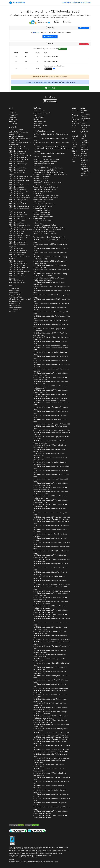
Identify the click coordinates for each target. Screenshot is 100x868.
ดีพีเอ (73, 153)
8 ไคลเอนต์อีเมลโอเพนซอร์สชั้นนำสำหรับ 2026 (50, 254)
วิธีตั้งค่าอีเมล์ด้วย (18, 147)
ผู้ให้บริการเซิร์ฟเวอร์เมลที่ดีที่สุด (43, 166)
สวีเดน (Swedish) (85, 166)
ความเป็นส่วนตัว (75, 3)
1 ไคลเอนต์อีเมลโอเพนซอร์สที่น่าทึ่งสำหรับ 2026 (51, 321)
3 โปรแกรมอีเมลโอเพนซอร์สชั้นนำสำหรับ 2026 (51, 480)
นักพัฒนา (37, 108)
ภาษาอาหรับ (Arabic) (84, 112)
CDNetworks (36, 33)
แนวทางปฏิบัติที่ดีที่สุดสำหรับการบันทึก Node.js (48, 168)
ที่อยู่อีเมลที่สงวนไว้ (15, 301)
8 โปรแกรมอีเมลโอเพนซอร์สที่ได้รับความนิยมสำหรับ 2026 (51, 338)
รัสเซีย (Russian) (85, 161)
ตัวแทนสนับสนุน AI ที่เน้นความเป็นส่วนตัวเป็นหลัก (49, 172)
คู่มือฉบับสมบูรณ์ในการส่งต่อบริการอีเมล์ (46, 196)
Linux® (13, 117)
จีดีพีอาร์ (74, 151)
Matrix (75, 121)
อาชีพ (73, 162)
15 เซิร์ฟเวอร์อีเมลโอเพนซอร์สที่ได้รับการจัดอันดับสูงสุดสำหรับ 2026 (50, 258)
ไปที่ (84, 28)
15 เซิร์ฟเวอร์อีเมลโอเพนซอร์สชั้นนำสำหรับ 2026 (51, 249)
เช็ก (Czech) (84, 116)
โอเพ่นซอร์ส (37, 128)
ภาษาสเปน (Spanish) (83, 164)
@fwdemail (75, 118)
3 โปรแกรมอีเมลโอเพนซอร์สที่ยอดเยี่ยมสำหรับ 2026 (52, 747)
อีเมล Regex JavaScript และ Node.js (45, 189)
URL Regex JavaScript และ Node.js (44, 232)
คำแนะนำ (13, 127)
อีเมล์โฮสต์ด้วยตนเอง (40, 121)
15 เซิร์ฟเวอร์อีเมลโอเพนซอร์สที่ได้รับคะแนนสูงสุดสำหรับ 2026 (51, 726)
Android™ (13, 115)
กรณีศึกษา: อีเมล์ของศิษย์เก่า (42, 176)
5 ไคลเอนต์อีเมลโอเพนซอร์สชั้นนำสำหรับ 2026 (51, 288)
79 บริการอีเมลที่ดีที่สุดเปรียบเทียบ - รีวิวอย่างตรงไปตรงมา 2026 (51, 135)
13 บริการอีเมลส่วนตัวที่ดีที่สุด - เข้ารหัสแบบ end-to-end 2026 (51, 139)
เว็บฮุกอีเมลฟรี (38, 119)
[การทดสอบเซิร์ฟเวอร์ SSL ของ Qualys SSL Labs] (16, 825)
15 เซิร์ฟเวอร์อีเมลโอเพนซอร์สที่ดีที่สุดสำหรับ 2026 (51, 241)
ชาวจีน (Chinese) (85, 114)
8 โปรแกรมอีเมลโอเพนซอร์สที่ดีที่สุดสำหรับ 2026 (52, 800)
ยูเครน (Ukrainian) (85, 172)
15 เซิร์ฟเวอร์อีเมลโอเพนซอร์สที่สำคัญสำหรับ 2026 (50, 343)
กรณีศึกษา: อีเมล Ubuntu (41, 179)
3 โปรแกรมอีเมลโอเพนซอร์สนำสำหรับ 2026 (50, 401)
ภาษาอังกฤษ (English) (84, 123)
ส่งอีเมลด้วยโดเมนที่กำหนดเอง (19, 132)
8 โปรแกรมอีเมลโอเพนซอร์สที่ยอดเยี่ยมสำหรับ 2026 (50, 417)
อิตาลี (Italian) (84, 146)
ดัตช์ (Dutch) (84, 120)
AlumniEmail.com (15, 303)
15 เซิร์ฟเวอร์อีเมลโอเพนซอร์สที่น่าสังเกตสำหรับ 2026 (50, 309)
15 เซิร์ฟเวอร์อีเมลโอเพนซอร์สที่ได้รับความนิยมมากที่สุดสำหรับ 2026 (51, 383)
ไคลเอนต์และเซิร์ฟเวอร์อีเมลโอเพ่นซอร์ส (49, 237)
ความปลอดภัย (74, 142)
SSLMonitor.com (14, 312)
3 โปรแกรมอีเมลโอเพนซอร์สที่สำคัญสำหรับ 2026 (52, 346)
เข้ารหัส (48, 69)
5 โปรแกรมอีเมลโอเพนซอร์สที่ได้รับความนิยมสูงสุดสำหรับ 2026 (51, 561)
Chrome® (13, 121)
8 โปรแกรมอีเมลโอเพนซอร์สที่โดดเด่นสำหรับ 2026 (51, 408)
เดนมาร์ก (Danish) (85, 118)
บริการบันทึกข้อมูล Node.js (42, 212)
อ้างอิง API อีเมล (38, 117)
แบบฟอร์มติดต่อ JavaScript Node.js (44, 204)
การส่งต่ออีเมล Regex (40, 126)
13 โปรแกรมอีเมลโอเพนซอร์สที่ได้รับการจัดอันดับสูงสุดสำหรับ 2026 (50, 395)
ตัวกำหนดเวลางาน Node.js (42, 210)
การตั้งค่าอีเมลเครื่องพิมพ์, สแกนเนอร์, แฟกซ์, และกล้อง (20, 139)
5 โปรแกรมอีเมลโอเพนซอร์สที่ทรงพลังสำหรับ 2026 (51, 689)
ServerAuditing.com (15, 308)
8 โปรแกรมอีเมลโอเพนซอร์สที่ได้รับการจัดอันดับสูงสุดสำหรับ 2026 (50, 379)
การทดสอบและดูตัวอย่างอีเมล (43, 191)
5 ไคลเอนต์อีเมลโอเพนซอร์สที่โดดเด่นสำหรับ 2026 (51, 296)
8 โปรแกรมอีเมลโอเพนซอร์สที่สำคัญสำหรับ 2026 (50, 569)
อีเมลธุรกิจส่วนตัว (15, 289)
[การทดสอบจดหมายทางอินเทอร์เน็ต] (37, 831)
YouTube (75, 124)
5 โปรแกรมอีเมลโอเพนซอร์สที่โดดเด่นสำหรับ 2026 (51, 752)
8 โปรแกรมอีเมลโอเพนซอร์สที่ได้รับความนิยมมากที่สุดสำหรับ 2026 (50, 387)
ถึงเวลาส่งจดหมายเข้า (16, 293)
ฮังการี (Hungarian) (84, 139)
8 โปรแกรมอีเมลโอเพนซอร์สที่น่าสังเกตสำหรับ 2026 (51, 535)
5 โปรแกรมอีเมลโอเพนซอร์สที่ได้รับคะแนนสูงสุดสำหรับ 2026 (51, 730)
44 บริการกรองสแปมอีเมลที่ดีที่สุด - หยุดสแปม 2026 (49, 153)
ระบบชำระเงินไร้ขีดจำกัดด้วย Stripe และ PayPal (48, 227)
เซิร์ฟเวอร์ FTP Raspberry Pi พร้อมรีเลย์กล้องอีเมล (20, 144)
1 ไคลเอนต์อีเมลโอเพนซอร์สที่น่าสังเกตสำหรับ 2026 (51, 313)
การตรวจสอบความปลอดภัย (42, 113)
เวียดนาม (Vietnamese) (84, 175)
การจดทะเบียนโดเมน (16, 297)
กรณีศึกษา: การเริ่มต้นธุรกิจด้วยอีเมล (45, 225)
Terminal (13, 124)
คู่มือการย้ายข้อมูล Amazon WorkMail (45, 162)
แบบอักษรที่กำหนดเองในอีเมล (43, 185)
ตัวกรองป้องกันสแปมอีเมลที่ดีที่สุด (44, 164)
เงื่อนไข (74, 149)
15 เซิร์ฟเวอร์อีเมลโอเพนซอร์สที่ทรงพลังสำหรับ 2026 (51, 349)
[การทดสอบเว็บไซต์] (18, 831)
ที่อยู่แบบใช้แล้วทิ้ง (15, 295)
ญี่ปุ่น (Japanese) (85, 148)
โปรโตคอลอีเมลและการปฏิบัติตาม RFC (46, 187)
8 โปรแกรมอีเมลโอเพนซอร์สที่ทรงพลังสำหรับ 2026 (50, 353)
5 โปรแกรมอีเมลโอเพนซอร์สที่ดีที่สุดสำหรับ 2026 (50, 362)
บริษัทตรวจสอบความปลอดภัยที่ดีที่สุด (45, 170)
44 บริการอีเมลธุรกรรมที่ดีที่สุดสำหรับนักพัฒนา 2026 (50, 147)
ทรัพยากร (13, 286)
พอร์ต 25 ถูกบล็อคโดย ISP (17, 282)
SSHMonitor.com (14, 310)
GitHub (75, 115)
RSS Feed (74, 127)
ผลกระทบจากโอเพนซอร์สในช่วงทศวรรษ (46, 160)
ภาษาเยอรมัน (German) (84, 132)
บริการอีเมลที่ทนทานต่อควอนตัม (44, 217)
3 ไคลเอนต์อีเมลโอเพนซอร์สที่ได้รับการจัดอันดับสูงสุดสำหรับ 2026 (50, 262)
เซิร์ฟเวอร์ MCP (38, 193)
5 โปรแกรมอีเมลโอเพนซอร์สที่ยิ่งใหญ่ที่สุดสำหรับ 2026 (51, 330)
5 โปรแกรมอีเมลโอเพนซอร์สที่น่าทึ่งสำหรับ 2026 (52, 544)
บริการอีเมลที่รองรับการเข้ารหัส (43, 200)
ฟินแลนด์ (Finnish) (86, 126)
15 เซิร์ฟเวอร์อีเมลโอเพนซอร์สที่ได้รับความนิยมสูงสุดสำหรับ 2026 (50, 266)
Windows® (13, 113)
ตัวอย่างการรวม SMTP (16, 130)
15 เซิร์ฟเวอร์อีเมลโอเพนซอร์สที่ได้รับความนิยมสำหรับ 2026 (50, 334)
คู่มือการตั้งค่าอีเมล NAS (17, 136)
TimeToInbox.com (15, 306)
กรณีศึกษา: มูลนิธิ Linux (41, 181)
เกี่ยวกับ (74, 138)
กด (72, 160)
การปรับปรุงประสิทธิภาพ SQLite (43, 221)
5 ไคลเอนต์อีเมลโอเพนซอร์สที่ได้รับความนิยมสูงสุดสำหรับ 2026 (51, 271)
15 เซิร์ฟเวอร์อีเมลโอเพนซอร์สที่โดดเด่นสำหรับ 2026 (52, 292)
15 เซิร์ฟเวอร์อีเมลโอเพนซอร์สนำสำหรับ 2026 (50, 399)
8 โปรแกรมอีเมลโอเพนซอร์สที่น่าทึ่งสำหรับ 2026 (52, 430)
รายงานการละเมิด (75, 156)
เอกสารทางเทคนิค (39, 111)
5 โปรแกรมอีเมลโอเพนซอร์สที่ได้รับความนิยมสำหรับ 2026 (50, 446)
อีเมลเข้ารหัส (66, 3)
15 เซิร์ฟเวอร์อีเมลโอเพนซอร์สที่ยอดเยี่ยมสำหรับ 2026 (52, 300)
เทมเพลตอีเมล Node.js (40, 208)
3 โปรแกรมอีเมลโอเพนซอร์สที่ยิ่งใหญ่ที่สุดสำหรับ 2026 (49, 766)
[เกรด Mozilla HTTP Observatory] (32, 825)
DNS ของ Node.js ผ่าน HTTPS (43, 206)
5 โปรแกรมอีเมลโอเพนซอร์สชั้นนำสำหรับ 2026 (51, 370)
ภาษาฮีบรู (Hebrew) (83, 136)
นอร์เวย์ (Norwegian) (84, 152)
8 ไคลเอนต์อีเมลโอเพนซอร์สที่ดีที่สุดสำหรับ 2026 (50, 245)
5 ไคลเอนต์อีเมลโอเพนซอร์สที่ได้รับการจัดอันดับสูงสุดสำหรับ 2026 (50, 279)
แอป (11, 108)
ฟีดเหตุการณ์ (75, 135)
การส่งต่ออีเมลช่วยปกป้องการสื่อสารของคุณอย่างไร (49, 229)
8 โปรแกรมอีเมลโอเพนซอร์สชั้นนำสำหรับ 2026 (52, 591)
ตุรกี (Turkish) (84, 170)
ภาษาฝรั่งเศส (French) (84, 128)
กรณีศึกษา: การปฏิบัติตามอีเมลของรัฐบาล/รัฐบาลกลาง (50, 174)
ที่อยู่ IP (36, 115)
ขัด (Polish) (84, 155)
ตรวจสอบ (63, 49)
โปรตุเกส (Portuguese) (84, 158)
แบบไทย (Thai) (85, 168)
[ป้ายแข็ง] (12, 840)
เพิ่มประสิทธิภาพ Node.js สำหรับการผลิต (46, 198)
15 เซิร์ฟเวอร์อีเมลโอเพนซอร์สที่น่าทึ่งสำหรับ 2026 (52, 317)
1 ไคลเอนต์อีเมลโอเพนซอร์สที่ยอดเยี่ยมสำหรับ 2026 (51, 304)
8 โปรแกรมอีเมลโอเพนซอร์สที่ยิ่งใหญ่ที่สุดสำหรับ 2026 (51, 438)
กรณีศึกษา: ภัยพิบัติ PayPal (42, 215)
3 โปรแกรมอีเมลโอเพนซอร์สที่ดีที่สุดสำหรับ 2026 (51, 472)
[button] (54, 69)
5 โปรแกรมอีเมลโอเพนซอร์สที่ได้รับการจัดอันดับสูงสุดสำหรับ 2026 (50, 489)
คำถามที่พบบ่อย (86, 3)
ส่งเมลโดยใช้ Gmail (15, 134)
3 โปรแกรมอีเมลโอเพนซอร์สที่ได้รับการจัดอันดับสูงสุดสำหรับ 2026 (50, 713)
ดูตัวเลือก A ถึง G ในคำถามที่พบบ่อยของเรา (64, 82)
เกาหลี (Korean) (85, 150)
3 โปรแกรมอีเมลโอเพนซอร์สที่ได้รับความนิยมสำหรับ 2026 (50, 774)
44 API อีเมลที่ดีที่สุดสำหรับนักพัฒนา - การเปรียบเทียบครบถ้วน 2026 (51, 150)
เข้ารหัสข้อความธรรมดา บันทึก (20, 299)
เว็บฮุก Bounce (38, 124)
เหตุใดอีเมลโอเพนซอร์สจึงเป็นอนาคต (45, 234)
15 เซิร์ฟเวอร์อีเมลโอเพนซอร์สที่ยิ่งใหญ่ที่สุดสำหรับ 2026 (51, 326)
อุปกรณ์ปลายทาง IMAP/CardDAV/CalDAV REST (48, 183)
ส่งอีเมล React (38, 223)
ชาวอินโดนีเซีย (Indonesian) (85, 143)
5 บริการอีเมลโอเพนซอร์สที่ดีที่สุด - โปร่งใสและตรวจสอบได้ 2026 (51, 144)
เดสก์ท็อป (13, 119)
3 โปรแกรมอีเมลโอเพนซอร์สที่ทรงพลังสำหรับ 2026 (50, 463)
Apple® (12, 111)
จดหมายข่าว (75, 112)
